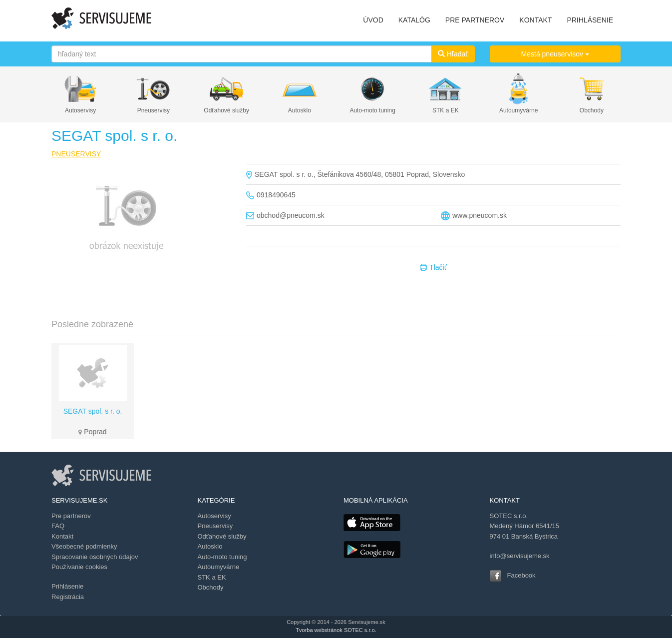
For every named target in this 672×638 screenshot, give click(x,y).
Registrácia (68, 597)
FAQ (58, 526)
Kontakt (62, 536)
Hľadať (453, 54)
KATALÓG (414, 20)
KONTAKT (535, 20)
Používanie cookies (79, 567)
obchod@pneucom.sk (291, 215)
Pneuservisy (154, 110)
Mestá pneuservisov (555, 54)
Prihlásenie (67, 586)
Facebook (521, 575)
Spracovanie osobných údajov (95, 557)
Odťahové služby (226, 110)
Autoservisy (80, 110)
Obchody (592, 110)
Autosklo (300, 110)
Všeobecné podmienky (84, 546)
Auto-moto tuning (372, 110)
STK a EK (446, 110)
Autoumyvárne (518, 110)
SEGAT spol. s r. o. (93, 411)
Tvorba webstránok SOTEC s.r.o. (336, 630)
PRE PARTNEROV (475, 20)
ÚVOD (373, 20)
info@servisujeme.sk (520, 556)
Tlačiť (433, 268)
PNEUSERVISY (76, 154)
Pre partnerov (71, 516)
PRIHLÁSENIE (590, 20)
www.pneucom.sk (480, 215)
